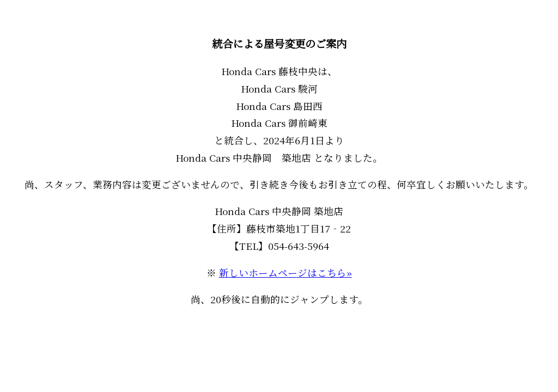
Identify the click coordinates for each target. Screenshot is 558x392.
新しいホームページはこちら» (286, 272)
